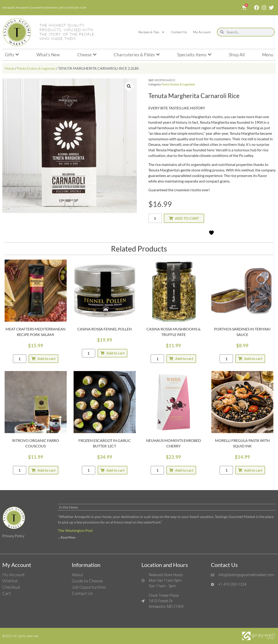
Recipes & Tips (152, 32)
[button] (129, 86)
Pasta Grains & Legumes (36, 68)
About (77, 575)
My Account (202, 32)
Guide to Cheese (87, 581)
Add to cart (187, 218)
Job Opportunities (89, 587)
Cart (7, 593)
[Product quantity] (155, 218)
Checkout (11, 587)
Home (9, 68)
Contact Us (179, 32)
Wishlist (10, 581)
